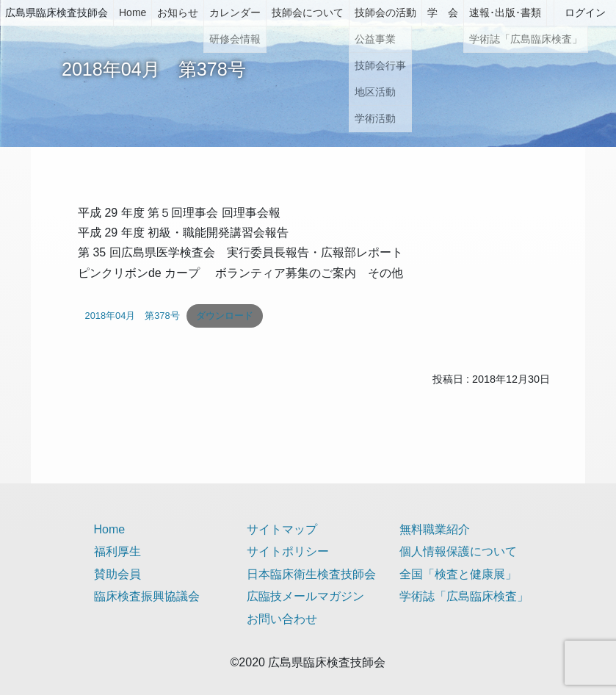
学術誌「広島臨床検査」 (464, 596)
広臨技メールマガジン (305, 596)
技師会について (308, 12)
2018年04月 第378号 (133, 316)
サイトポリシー (288, 551)
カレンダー (235, 12)
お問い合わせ (282, 619)
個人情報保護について (458, 551)
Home (133, 12)
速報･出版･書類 (505, 12)
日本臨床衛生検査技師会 (311, 574)
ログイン (585, 12)
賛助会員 (117, 574)
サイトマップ (282, 529)
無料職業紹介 (435, 529)
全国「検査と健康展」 (458, 574)
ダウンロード (225, 316)
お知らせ (178, 12)
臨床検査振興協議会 (147, 596)
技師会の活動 (385, 12)
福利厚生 (117, 551)
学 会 (443, 12)
